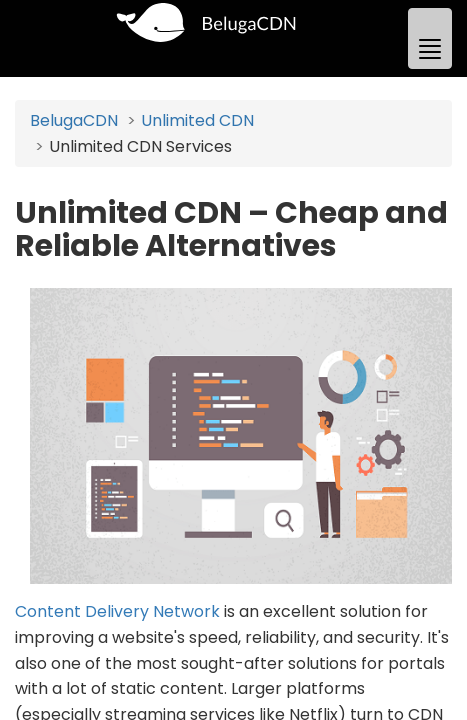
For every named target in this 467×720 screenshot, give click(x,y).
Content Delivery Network (117, 611)
